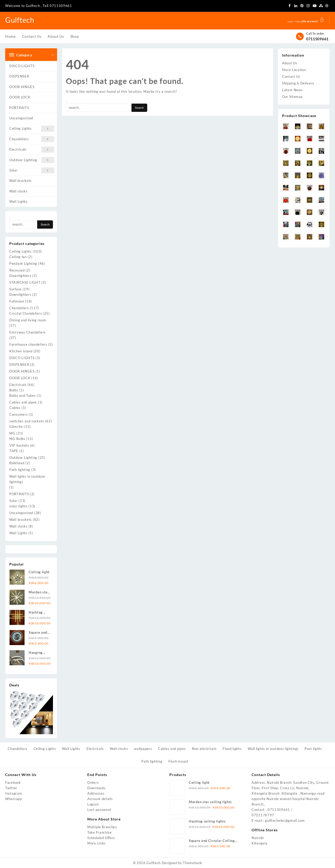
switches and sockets (27, 421)
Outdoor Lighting (32, 160)
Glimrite (16, 427)
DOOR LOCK (20, 97)
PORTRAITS (19, 108)
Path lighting (20, 470)
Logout (93, 804)
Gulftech (21, 20)
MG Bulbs (17, 439)
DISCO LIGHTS (22, 66)
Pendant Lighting (23, 263)
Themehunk (192, 863)
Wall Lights (18, 202)
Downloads (96, 788)
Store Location (294, 70)
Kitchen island (21, 351)
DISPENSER (19, 76)
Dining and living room (28, 320)
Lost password (99, 810)
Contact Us (291, 76)
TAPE (14, 451)
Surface (15, 289)
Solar (32, 170)
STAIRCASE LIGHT (25, 282)
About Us (290, 63)
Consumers (18, 414)
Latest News (293, 90)
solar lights (18, 506)
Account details (100, 799)
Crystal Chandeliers (26, 313)
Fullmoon (17, 301)
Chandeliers (32, 139)
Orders (93, 782)
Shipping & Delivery (298, 83)
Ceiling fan (18, 257)
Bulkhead (17, 463)
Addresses (96, 793)
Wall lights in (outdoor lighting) (27, 479)
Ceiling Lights (32, 129)
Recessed (17, 270)
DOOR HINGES (22, 87)
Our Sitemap (292, 97)
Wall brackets (21, 181)
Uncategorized (21, 118)
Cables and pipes (23, 402)
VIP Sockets (19, 445)
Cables (15, 408)
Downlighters (20, 276)
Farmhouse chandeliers (28, 344)
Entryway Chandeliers (28, 332)
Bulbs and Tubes (23, 396)
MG (12, 433)
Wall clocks (18, 191)
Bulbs (14, 390)
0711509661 (317, 39)
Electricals (32, 149)
